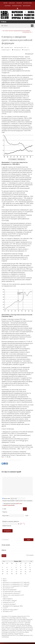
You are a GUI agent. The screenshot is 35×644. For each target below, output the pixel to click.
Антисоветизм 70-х (27, 32)
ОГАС (31, 635)
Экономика (5, 619)
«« (4, 561)
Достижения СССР (8, 588)
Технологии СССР (6, 621)
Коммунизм (17, 627)
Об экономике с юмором (10, 601)
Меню (4, 22)
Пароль (5, 512)
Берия (27, 632)
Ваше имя (6, 498)
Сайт (27, 516)
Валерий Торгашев (16, 626)
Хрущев (14, 616)
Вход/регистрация (12, 504)
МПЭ (31, 627)
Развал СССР (5, 618)
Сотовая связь (14, 629)
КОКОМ (23, 627)
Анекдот (4, 629)
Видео (5, 581)
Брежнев (26, 635)
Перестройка (20, 624)
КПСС (3, 627)
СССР (10, 624)
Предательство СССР (23, 616)
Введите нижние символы (11, 521)
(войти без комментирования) (12, 504)
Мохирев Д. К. (18, 50)
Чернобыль (5, 630)
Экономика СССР (8, 611)
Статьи (5, 608)
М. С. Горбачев (26, 623)
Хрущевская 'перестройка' (10, 610)
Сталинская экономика (9, 604)
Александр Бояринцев (26, 619)
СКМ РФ (7, 626)
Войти (4, 556)
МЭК (8, 629)
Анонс (5, 579)
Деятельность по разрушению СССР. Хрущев (16, 586)
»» (31, 561)
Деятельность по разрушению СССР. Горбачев (16, 584)
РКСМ (28, 627)
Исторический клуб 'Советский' (12, 591)
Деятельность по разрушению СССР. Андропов (16, 582)
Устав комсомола (22, 621)
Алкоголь (22, 632)
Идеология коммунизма (10, 590)
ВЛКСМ (14, 624)
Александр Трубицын (7, 634)
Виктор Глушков (28, 629)
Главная (5, 26)
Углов (24, 630)
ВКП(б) (29, 626)
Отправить (7, 531)
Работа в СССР (9, 627)
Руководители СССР (9, 602)
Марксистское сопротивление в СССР (13, 595)
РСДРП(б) (19, 630)
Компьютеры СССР (14, 619)
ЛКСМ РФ (24, 626)
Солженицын (5, 637)
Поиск (29, 540)
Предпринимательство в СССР (10, 635)
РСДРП (21, 629)
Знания (21, 635)
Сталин (14, 621)
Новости (5, 597)
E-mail (4, 509)
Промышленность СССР (14, 623)
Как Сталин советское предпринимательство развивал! (16, 31)
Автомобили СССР (13, 632)
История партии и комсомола (12, 593)
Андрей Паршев (19, 634)
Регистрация (30, 555)
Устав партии (12, 630)
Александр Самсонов (15, 618)
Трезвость (27, 50)
